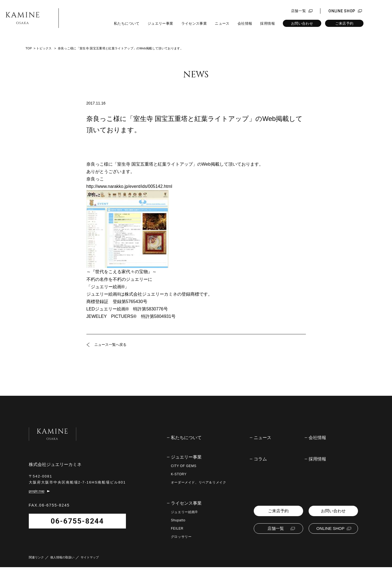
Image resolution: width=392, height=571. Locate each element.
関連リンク (36, 561)
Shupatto (178, 520)
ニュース (222, 23)
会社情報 (245, 23)
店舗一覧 (299, 11)
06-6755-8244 (65, 525)
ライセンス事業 (194, 23)
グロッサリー (181, 537)
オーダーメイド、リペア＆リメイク (199, 482)
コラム (260, 459)
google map (37, 495)
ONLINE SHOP (342, 11)
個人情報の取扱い (62, 561)
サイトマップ (90, 561)
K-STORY (179, 474)
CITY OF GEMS (184, 466)
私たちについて (127, 23)
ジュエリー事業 (160, 23)
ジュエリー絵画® (184, 512)
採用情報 (267, 23)
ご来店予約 (344, 23)
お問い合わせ (302, 23)
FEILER (177, 528)
